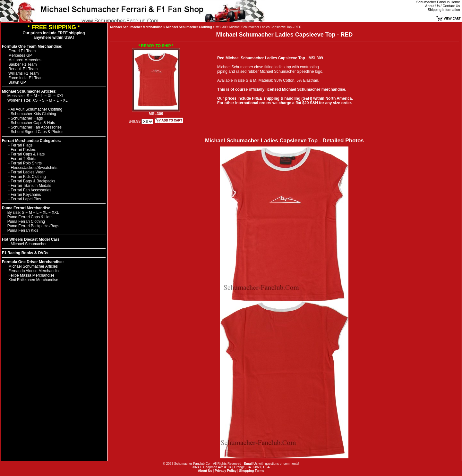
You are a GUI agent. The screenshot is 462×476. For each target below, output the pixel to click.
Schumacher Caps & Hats (33, 123)
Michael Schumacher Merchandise (136, 27)
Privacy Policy (226, 471)
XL (51, 96)
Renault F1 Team (23, 69)
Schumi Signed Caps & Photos (37, 132)
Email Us (251, 464)
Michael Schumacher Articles (33, 266)
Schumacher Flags (27, 118)
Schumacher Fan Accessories (36, 127)
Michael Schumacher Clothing (189, 27)
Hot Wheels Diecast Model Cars (31, 239)
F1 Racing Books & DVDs (25, 253)
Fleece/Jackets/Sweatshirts (34, 168)
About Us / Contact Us (443, 6)
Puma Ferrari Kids (23, 230)
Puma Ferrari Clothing (26, 221)
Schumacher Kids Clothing (33, 114)
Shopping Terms (252, 471)
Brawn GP (17, 82)
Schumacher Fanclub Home (438, 2)
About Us (205, 471)
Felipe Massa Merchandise (31, 275)
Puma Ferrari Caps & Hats (30, 217)
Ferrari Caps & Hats (28, 154)
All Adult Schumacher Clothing (36, 109)
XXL (60, 96)
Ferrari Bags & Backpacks (33, 181)
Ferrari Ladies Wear (28, 172)
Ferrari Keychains (26, 195)
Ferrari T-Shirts (23, 159)
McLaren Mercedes (25, 60)
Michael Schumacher (29, 244)
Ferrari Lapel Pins (26, 199)
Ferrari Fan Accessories (31, 190)
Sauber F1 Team (23, 64)
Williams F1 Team (23, 73)
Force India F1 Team (26, 78)
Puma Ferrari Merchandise (26, 208)
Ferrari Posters (23, 150)
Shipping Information (444, 10)
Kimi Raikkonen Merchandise (33, 280)
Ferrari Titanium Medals (31, 186)
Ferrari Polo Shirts (26, 163)
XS (35, 100)
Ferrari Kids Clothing (28, 177)
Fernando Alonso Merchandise (34, 271)
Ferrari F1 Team (22, 51)
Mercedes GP (20, 55)
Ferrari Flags (21, 145)
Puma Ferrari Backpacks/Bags (33, 226)
